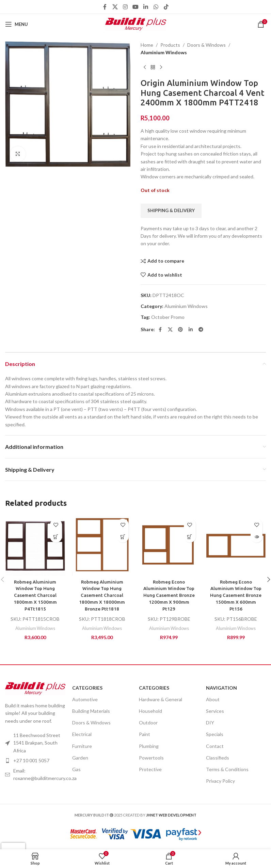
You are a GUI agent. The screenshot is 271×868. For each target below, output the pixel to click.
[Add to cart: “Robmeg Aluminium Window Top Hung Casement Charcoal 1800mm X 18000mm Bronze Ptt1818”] (123, 537)
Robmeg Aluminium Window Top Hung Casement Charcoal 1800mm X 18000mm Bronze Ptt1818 (102, 595)
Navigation (221, 687)
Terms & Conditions (227, 769)
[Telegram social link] (201, 330)
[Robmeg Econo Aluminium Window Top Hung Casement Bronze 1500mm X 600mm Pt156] (236, 546)
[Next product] (161, 68)
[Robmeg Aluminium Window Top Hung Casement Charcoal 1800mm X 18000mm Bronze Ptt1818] (102, 546)
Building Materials (91, 711)
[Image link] (35, 688)
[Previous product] (145, 68)
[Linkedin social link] (146, 7)
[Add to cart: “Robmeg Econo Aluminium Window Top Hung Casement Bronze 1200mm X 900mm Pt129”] (190, 537)
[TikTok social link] (166, 7)
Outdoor (148, 722)
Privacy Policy (220, 781)
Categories (87, 687)
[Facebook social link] (105, 7)
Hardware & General (161, 699)
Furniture (82, 746)
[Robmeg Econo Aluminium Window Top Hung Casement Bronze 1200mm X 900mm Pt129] (169, 546)
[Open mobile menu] (17, 24)
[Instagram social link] (125, 7)
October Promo (168, 317)
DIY (210, 722)
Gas (76, 769)
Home (147, 45)
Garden (80, 757)
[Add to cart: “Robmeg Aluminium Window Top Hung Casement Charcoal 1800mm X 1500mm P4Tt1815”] (56, 537)
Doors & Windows (206, 45)
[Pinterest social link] (180, 330)
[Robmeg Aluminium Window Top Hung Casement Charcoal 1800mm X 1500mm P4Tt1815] (35, 546)
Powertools (151, 757)
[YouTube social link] (135, 7)
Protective (150, 769)
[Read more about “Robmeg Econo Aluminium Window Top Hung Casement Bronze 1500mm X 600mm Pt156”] (257, 537)
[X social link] (115, 7)
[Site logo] (136, 24)
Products (170, 45)
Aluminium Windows (164, 52)
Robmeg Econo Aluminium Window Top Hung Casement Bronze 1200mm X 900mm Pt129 (169, 595)
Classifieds (218, 757)
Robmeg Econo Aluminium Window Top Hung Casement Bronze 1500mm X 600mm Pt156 (236, 595)
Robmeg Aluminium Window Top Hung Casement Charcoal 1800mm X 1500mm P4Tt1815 (35, 595)
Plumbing (149, 746)
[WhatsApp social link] (156, 7)
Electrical (82, 734)
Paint (145, 734)
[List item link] (35, 774)
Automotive (85, 699)
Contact (215, 746)
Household (150, 711)
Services (215, 711)
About (213, 699)
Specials (215, 734)
